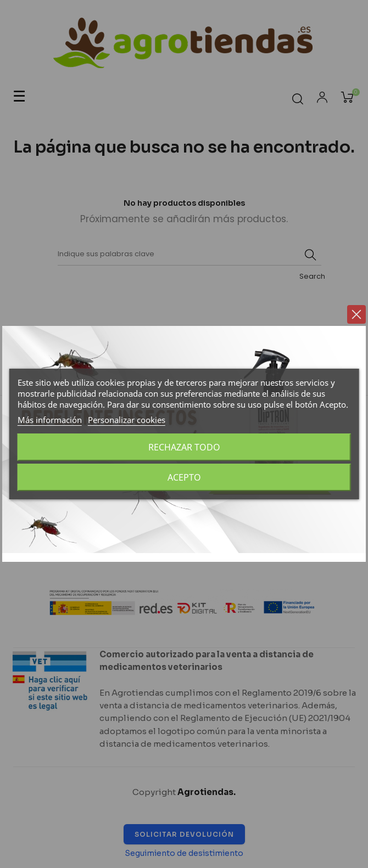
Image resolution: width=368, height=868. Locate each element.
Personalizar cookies (127, 420)
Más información (50, 420)
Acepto (184, 477)
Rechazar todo (184, 447)
